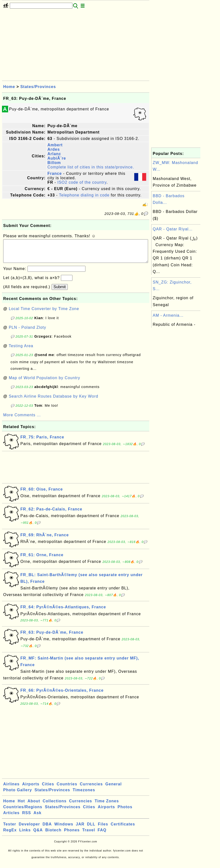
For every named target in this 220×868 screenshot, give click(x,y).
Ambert (55, 145)
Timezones (84, 795)
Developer (29, 829)
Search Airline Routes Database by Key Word (54, 401)
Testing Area (21, 351)
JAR (80, 829)
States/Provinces (38, 87)
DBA (47, 829)
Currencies (91, 789)
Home (9, 87)
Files (103, 829)
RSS (27, 818)
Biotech (54, 835)
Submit (60, 292)
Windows (64, 829)
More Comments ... (22, 420)
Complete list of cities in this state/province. (91, 167)
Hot (21, 806)
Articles (11, 818)
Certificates (123, 829)
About (34, 806)
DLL (91, 829)
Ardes (54, 149)
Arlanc (54, 154)
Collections (55, 806)
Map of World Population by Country (45, 383)
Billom (54, 163)
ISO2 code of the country (82, 182)
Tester (10, 829)
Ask (38, 818)
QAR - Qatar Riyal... (173, 229)
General (114, 789)
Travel (89, 835)
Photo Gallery (18, 795)
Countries (67, 789)
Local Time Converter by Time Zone (44, 314)
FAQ (102, 835)
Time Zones (107, 806)
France (55, 173)
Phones (72, 835)
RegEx (10, 835)
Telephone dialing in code (84, 195)
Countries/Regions (23, 812)
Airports (31, 789)
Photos (125, 812)
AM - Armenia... (168, 315)
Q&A (38, 835)
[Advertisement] (76, 46)
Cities (48, 789)
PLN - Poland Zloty (27, 332)
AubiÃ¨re (57, 158)
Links (25, 835)
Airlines (11, 789)
